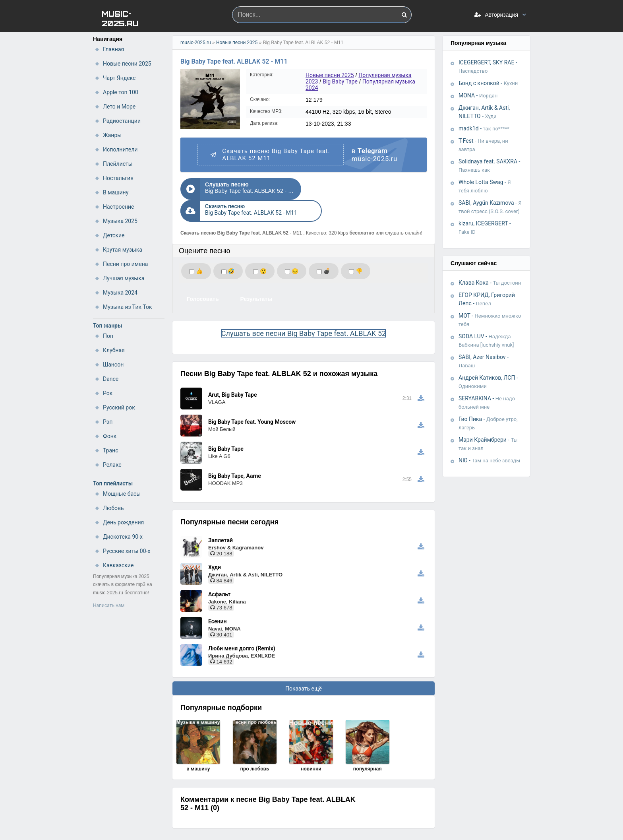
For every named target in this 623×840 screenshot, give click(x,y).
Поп (108, 336)
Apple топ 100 (121, 92)
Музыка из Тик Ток (128, 307)
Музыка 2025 (120, 221)
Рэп (108, 422)
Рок (108, 393)
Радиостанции (122, 121)
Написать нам (109, 605)
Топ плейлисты (113, 483)
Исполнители (120, 149)
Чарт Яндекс (119, 78)
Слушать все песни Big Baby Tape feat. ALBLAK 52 (304, 311)
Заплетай (221, 518)
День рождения (123, 522)
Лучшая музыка (124, 278)
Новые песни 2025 (127, 64)
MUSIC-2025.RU (120, 18)
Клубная (114, 350)
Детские (114, 235)
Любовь (113, 508)
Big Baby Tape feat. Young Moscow (252, 400)
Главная (113, 49)
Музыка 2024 (120, 293)
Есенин (217, 599)
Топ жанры (107, 326)
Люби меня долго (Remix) (242, 627)
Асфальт (219, 572)
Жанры (112, 135)
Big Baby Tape (340, 81)
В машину (116, 192)
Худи (215, 545)
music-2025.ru (196, 43)
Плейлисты (118, 164)
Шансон (113, 365)
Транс (111, 450)
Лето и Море (119, 107)
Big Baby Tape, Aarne (235, 454)
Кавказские (118, 565)
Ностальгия (118, 178)
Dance (111, 379)
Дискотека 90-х (123, 537)
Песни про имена (125, 264)
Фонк (110, 436)
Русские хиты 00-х (127, 551)
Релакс (112, 465)
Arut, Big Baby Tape (233, 373)
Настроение (119, 207)
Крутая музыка (123, 250)
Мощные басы (122, 494)
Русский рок (119, 407)
